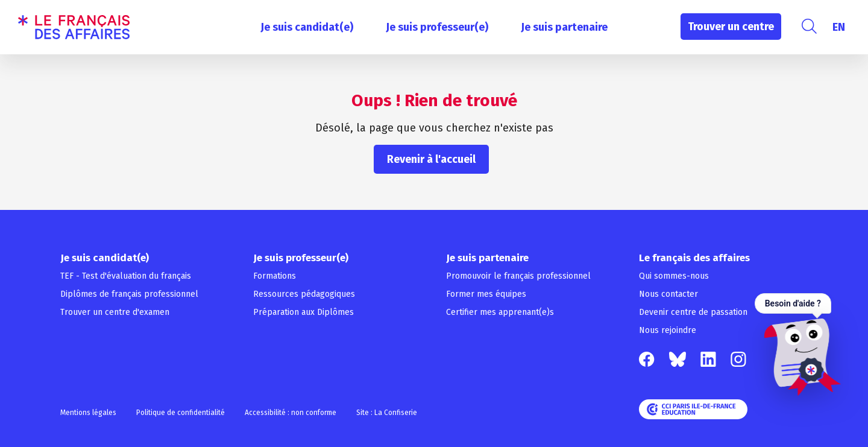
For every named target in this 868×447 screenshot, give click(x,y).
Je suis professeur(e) (437, 27)
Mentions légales (88, 413)
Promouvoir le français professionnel (518, 276)
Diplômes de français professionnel (129, 294)
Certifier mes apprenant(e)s (500, 312)
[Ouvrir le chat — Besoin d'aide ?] (798, 344)
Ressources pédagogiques (304, 294)
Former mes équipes (486, 294)
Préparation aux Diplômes (303, 312)
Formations (275, 276)
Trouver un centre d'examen (115, 312)
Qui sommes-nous (674, 276)
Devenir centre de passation (693, 312)
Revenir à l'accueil (431, 159)
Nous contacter (668, 294)
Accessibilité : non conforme (291, 413)
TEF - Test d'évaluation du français (126, 276)
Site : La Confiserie (387, 413)
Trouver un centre (731, 27)
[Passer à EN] (839, 27)
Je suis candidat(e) (307, 27)
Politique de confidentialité (181, 413)
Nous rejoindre (668, 330)
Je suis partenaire (564, 27)
